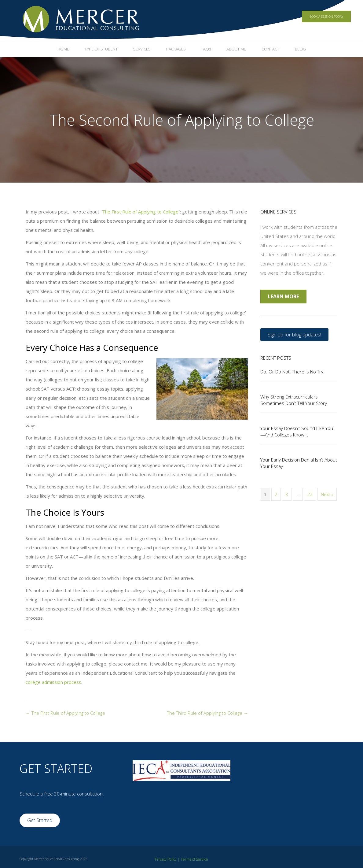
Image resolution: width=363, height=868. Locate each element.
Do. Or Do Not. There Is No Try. (292, 372)
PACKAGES (176, 49)
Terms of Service (194, 859)
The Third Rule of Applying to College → (208, 713)
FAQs (206, 49)
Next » (327, 494)
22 (310, 494)
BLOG (300, 49)
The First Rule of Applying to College (140, 212)
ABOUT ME (236, 49)
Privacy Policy (166, 859)
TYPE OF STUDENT (101, 49)
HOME (63, 49)
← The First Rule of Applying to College (65, 713)
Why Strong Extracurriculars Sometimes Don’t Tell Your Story (294, 400)
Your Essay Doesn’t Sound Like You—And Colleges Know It (297, 431)
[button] (294, 335)
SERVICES (142, 49)
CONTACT (270, 49)
